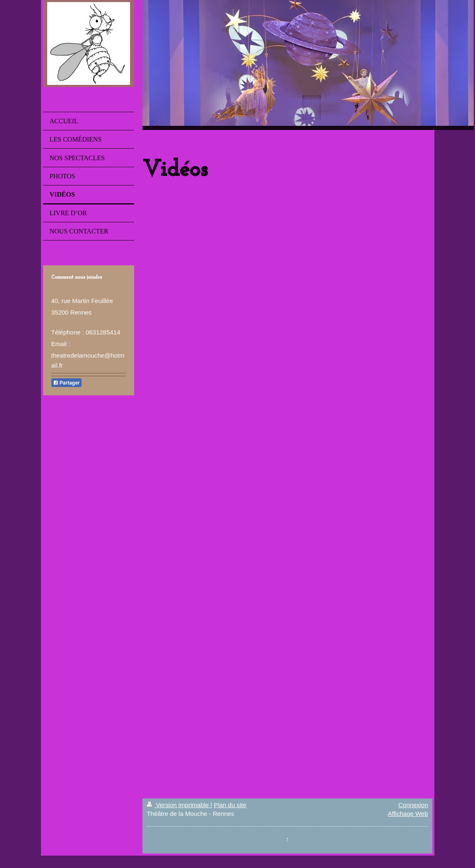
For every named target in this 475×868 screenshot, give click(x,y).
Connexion (413, 805)
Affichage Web (408, 814)
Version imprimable (178, 805)
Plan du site (230, 805)
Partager (66, 383)
